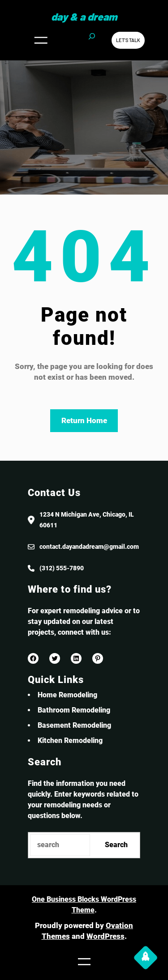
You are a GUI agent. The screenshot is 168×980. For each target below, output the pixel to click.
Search (116, 845)
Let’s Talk (128, 40)
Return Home (84, 420)
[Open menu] (41, 40)
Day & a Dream (84, 17)
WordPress (106, 936)
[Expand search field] (92, 40)
